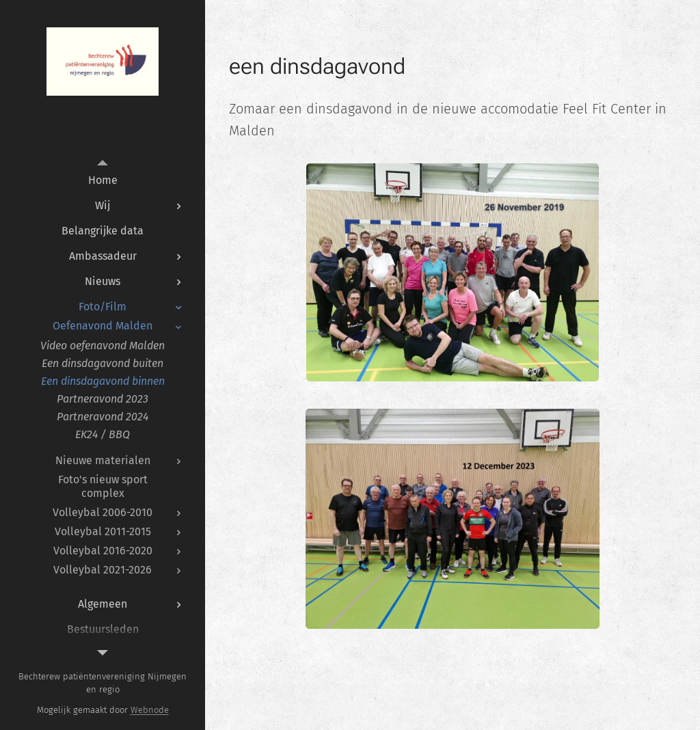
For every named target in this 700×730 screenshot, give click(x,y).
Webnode (150, 710)
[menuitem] (103, 180)
